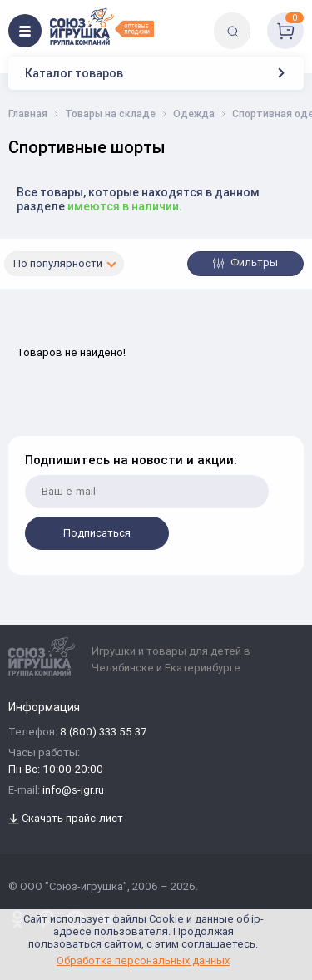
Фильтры (245, 262)
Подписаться (97, 533)
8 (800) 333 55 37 (103, 733)
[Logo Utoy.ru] (102, 27)
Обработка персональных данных (143, 960)
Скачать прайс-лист (66, 819)
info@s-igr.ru (73, 791)
